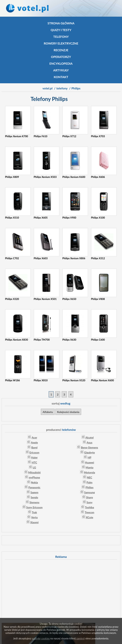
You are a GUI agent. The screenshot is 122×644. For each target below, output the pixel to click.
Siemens (34, 502)
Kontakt (61, 77)
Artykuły (61, 70)
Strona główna (61, 23)
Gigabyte (90, 452)
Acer (34, 437)
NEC (90, 477)
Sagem (34, 492)
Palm (89, 482)
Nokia (34, 482)
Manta (90, 467)
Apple (34, 442)
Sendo (34, 497)
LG (34, 467)
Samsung (90, 492)
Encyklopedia (61, 63)
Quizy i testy (61, 30)
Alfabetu (48, 412)
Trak (34, 512)
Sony (89, 502)
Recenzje (61, 50)
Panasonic (34, 487)
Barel (34, 447)
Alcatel (89, 437)
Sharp (90, 497)
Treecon (90, 512)
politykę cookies (41, 638)
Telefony (61, 37)
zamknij (81, 638)
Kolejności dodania (68, 412)
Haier (34, 457)
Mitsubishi (34, 472)
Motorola (90, 472)
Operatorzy (61, 57)
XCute (89, 517)
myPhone (34, 477)
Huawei (90, 462)
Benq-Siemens (90, 447)
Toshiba (89, 507)
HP (89, 457)
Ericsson (34, 452)
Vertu (34, 517)
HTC (34, 462)
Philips (89, 487)
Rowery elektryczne (61, 43)
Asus (90, 442)
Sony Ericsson (34, 507)
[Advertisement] (61, 589)
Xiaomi (34, 522)
